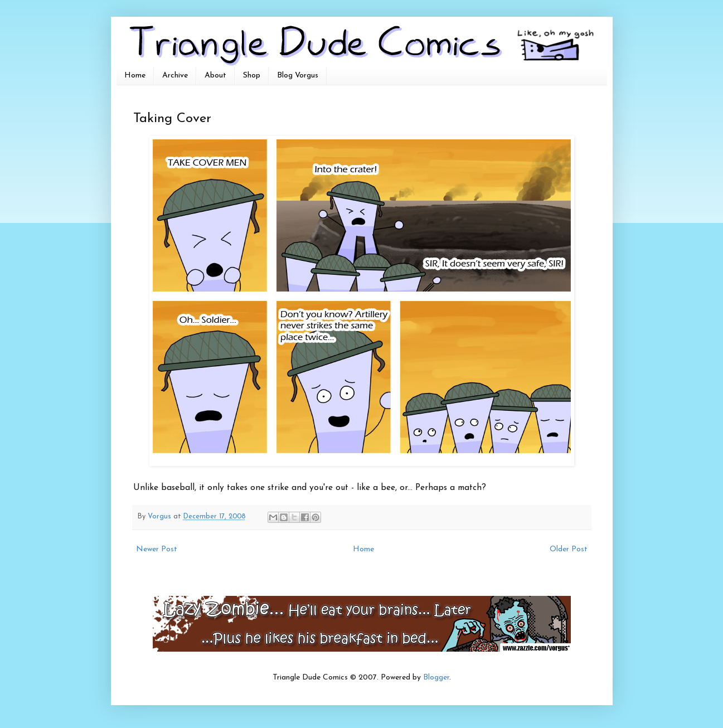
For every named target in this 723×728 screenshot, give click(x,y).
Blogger (436, 678)
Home (135, 76)
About (215, 76)
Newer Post (157, 549)
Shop (252, 76)
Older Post (569, 549)
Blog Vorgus (298, 76)
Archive (175, 76)
